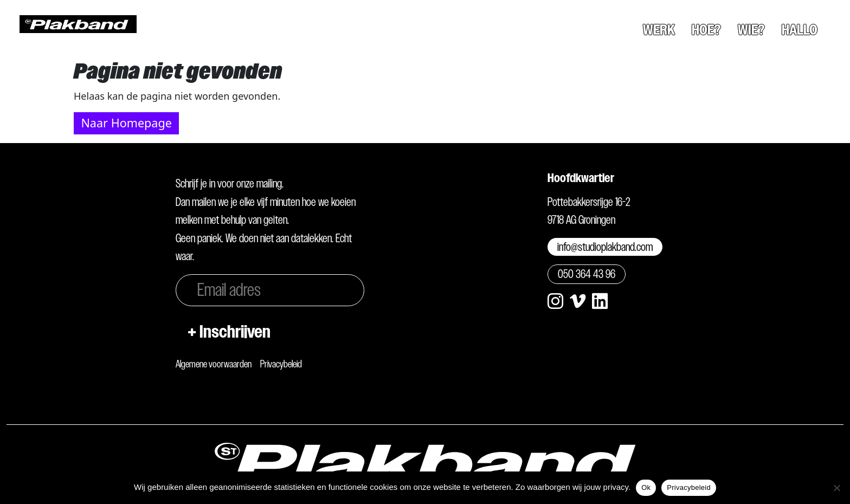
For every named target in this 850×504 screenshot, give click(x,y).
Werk (659, 30)
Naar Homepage (126, 123)
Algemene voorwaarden (214, 364)
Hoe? (706, 30)
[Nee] (836, 488)
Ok (646, 487)
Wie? (751, 30)
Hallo (800, 30)
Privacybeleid (281, 364)
